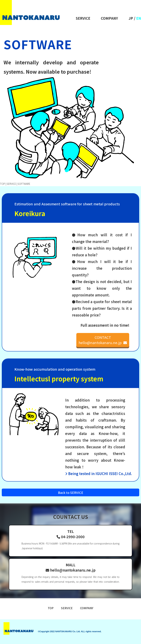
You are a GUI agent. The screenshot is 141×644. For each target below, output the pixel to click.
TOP (3, 184)
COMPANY (109, 18)
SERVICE (83, 18)
